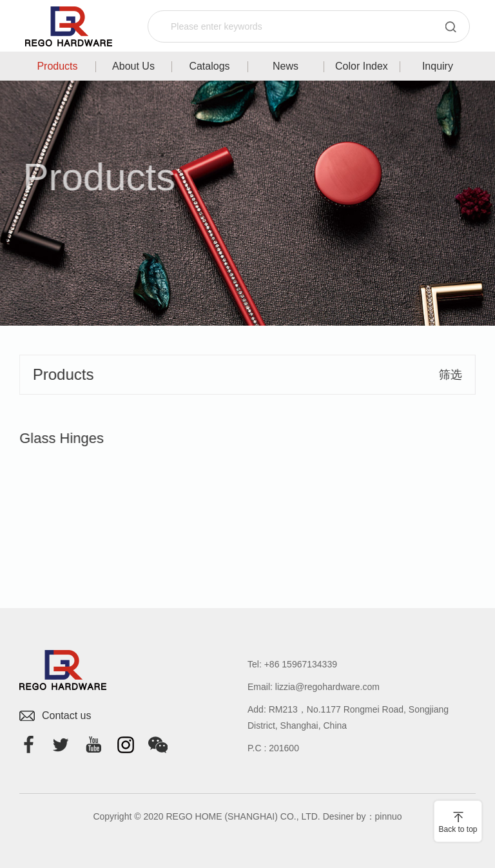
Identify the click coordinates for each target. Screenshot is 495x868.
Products (57, 66)
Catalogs (209, 66)
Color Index (362, 66)
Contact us (66, 715)
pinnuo (389, 816)
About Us (133, 66)
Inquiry (438, 66)
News (286, 66)
